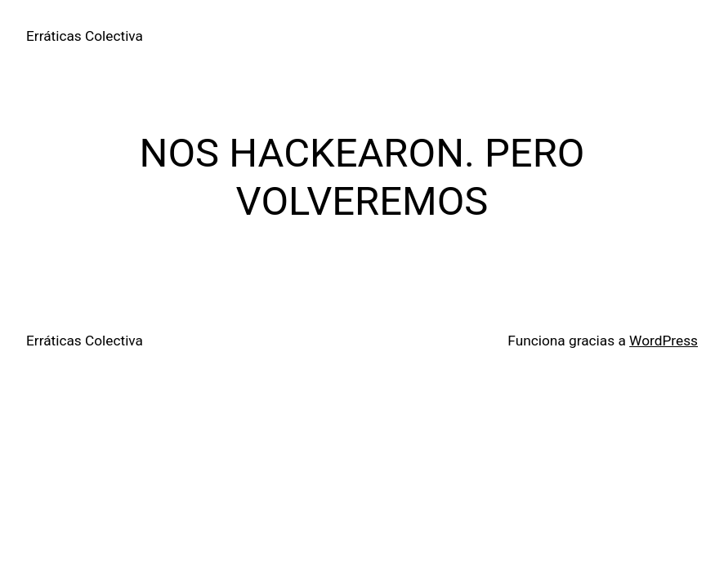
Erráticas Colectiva (85, 36)
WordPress (664, 341)
